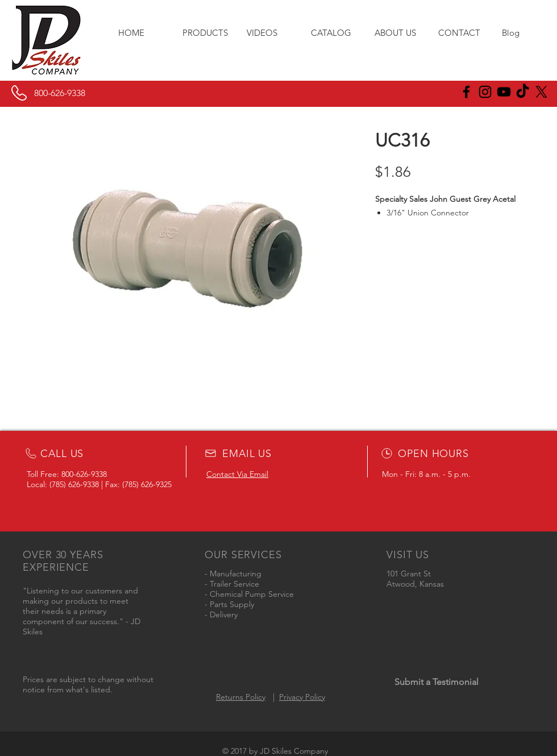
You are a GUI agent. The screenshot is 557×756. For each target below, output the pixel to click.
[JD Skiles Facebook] (466, 92)
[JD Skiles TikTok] (523, 92)
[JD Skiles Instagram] (485, 92)
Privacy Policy (302, 697)
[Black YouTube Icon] (504, 92)
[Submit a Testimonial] (436, 682)
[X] (541, 92)
